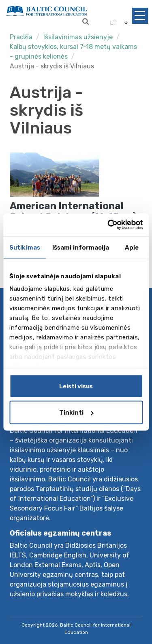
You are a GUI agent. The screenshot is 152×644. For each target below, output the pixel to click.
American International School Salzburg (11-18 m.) (73, 211)
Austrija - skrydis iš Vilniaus (52, 66)
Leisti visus (76, 386)
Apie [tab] (132, 247)
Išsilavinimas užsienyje (78, 37)
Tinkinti (76, 413)
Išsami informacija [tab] (81, 247)
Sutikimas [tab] (25, 247)
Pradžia (21, 37)
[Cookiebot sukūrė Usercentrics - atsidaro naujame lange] (108, 225)
